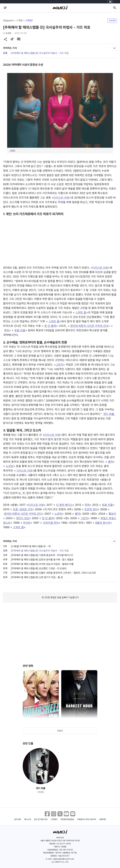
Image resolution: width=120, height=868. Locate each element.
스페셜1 (29, 20)
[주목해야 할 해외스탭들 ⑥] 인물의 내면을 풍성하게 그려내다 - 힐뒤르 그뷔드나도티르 (53, 573)
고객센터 (54, 819)
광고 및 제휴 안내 (41, 819)
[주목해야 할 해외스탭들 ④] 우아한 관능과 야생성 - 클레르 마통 (42, 564)
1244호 (112, 20)
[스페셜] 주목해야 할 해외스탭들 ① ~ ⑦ (31, 546)
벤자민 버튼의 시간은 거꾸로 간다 (89, 326)
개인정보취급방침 (67, 819)
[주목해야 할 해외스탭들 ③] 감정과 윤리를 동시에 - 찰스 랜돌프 (42, 560)
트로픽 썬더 (91, 509)
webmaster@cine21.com (64, 859)
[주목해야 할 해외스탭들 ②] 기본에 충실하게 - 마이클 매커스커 (42, 555)
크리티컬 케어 (51, 523)
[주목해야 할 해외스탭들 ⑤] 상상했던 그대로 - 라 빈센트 (39, 568)
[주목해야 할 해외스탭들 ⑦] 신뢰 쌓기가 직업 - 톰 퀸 (37, 577)
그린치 (59, 365)
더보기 (60, 731)
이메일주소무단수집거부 (87, 819)
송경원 (8, 33)
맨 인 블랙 (50, 326)
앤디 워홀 (109, 414)
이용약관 (102, 819)
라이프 (27, 523)
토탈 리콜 (20, 330)
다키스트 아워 (61, 198)
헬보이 (112, 514)
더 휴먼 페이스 (64, 505)
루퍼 (7, 330)
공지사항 (18, 819)
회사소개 (28, 819)
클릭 (111, 462)
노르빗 (10, 466)
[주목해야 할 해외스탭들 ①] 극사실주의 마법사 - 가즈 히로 (40, 53)
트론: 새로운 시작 (23, 509)
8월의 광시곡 (103, 523)
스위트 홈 (81, 312)
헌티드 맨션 (23, 518)
